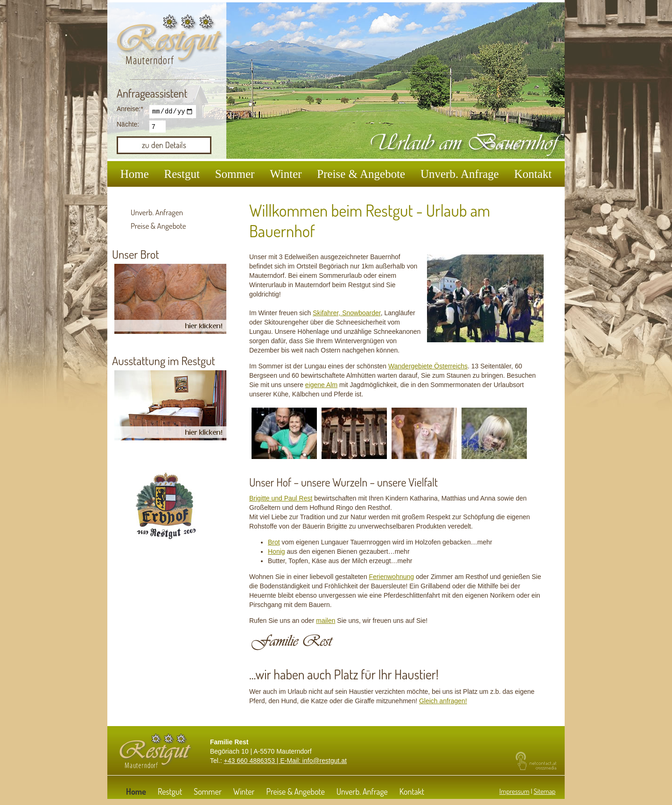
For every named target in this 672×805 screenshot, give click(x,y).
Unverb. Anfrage (460, 174)
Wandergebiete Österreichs (428, 366)
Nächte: (128, 126)
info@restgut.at (325, 761)
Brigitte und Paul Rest (281, 498)
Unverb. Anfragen (157, 212)
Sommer (235, 174)
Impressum (514, 791)
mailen (325, 621)
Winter (286, 174)
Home (135, 174)
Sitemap (544, 791)
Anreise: (131, 109)
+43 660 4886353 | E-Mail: (263, 761)
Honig (276, 551)
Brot (274, 542)
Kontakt (533, 174)
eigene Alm (321, 385)
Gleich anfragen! (443, 701)
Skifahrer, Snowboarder (347, 313)
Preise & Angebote (361, 174)
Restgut (182, 174)
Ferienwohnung (392, 577)
